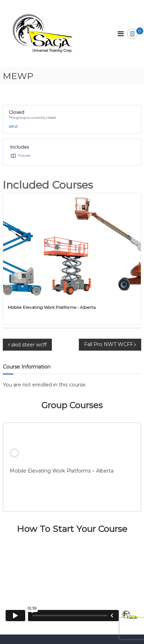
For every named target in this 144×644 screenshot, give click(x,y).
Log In (13, 126)
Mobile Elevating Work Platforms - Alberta (52, 307)
